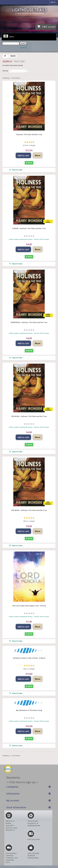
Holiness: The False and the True (29, 134)
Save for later (17, 170)
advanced (23, 48)
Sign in (53, 2)
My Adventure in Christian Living (29, 710)
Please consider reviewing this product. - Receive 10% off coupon (29, 239)
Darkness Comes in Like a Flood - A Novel (29, 658)
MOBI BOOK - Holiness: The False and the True (29, 322)
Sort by (5, 71)
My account (13, 800)
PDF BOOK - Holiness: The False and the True (29, 416)
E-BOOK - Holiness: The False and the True (29, 228)
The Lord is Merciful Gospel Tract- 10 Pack (29, 606)
